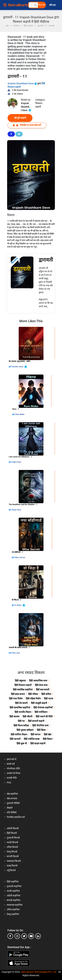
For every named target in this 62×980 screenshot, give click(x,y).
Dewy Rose (17, 510)
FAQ (9, 783)
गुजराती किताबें (13, 838)
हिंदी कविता (46, 694)
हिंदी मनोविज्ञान (41, 712)
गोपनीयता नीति (13, 769)
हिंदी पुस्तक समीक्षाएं (25, 730)
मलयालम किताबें (14, 861)
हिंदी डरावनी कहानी (36, 721)
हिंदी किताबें (12, 833)
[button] (35, 5)
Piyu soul (16, 653)
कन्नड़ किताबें (12, 866)
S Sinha (20, 605)
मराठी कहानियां (13, 891)
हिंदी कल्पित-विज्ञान (19, 734)
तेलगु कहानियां (13, 914)
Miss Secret (20, 557)
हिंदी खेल (48, 734)
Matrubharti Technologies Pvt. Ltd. (39, 972)
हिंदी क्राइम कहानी (38, 743)
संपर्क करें (11, 764)
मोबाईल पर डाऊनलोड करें (27, 125)
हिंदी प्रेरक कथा (41, 685)
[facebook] (10, 936)
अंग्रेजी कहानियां (14, 896)
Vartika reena (20, 367)
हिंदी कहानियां (13, 882)
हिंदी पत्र (21, 721)
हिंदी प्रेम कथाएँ (21, 703)
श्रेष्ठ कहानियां (12, 794)
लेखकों (10, 808)
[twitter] (24, 936)
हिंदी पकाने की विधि (44, 717)
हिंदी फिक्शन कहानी (23, 685)
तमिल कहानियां (13, 910)
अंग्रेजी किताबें (13, 828)
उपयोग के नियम (13, 773)
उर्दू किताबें (11, 870)
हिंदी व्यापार (36, 734)
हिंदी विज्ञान (48, 739)
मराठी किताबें (12, 842)
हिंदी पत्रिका (33, 694)
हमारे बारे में (11, 759)
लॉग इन (53, 5)
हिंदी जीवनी (28, 717)
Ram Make (20, 414)
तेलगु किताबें (12, 852)
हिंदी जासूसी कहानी (39, 703)
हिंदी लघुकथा (20, 681)
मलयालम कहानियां (15, 905)
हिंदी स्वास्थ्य (14, 717)
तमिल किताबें (12, 847)
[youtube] (31, 936)
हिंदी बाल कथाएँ (43, 690)
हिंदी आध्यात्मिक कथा (38, 681)
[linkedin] (38, 936)
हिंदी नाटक (49, 699)
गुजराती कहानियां (14, 886)
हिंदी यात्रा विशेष (16, 699)
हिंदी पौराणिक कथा (40, 725)
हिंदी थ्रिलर (41, 730)
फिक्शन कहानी (39, 105)
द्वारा (10, 367)
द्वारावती (46, 260)
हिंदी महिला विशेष (33, 699)
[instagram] (17, 936)
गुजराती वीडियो (13, 803)
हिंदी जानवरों (15, 739)
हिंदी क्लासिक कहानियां (23, 690)
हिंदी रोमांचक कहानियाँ (43, 708)
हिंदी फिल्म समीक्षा (21, 725)
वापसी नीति (12, 778)
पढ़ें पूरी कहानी (20, 118)
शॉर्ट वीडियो (12, 812)
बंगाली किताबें (13, 856)
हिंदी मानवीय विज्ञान (23, 712)
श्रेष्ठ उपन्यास (12, 798)
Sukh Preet (17, 462)
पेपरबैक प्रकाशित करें (16, 817)
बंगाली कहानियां (14, 900)
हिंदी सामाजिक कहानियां (20, 708)
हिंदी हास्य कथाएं (18, 694)
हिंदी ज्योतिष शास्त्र (32, 739)
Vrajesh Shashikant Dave (22, 83)
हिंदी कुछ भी (22, 743)
